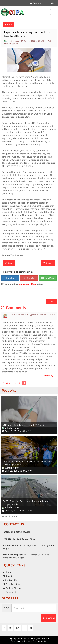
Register (36, 3)
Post (52, 301)
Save (9, 263)
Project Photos (12, 588)
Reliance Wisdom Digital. (36, 641)
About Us (9, 576)
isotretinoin (16, 335)
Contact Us (10, 580)
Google (29, 278)
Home (7, 572)
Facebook (10, 278)
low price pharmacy (12, 369)
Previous (7, 383)
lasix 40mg (27, 326)
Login (50, 3)
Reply (50, 376)
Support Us (10, 592)
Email (7, 608)
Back (9, 24)
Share (48, 263)
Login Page (48, 278)
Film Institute (12, 584)
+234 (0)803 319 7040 (19, 539)
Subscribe (48, 618)
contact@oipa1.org (17, 532)
